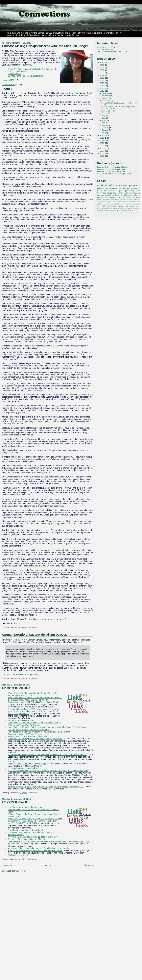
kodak (127, 204)
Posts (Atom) (20, 871)
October (105, 98)
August (105, 113)
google (109, 193)
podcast (101, 188)
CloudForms (106, 200)
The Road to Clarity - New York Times (24, 768)
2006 (102, 153)
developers (136, 195)
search (130, 208)
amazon (117, 200)
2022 (102, 73)
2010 (102, 143)
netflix (107, 197)
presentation (101, 208)
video (99, 200)
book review (118, 193)
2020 (102, 78)
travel (138, 197)
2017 (102, 86)
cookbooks (119, 202)
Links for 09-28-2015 (16, 688)
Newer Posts (8, 865)
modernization (112, 206)
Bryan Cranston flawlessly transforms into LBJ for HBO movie (35, 851)
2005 (102, 156)
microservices (103, 195)
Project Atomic (14, 74)
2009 (102, 146)
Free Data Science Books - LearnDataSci (26, 830)
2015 (102, 91)
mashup (100, 197)
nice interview (17, 640)
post (121, 191)
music (121, 206)
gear (105, 204)
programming (124, 197)
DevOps (108, 188)
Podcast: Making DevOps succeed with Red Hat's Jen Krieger (45, 46)
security (137, 188)
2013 (102, 135)
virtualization (123, 210)
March (105, 125)
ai (105, 191)
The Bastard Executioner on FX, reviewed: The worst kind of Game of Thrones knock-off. (47, 755)
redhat (130, 188)
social (132, 197)
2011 (102, 140)
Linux (138, 191)
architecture (116, 195)
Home (48, 865)
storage (113, 210)
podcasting (129, 191)
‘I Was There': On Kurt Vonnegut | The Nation (28, 736)
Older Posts (88, 865)
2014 (102, 133)
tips (117, 210)
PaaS (100, 191)
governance (111, 204)
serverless (137, 208)
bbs (132, 200)
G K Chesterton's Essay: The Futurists (25, 807)
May (104, 120)
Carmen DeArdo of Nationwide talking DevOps (34, 635)
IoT (110, 195)
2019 (102, 81)
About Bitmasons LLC (106, 47)
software (100, 210)
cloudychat (105, 185)
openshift (114, 197)
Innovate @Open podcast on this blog (112, 167)
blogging (137, 200)
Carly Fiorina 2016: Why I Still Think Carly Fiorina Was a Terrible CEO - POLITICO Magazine (49, 727)
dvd (98, 204)
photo (127, 206)
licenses (132, 204)
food (102, 204)
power (138, 206)
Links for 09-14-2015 (16, 802)
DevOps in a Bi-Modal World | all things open (28, 764)
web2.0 (130, 210)
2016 (102, 88)
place (132, 206)
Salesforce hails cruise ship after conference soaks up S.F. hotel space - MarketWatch (46, 786)
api (122, 200)
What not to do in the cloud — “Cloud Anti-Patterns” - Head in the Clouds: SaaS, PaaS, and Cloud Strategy (35, 699)
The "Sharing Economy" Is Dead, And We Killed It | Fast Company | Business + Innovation (48, 771)
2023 (102, 70)
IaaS (112, 200)
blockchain (113, 191)
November (106, 96)
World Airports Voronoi (18, 855)
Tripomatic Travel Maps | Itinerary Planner (26, 839)
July (104, 116)
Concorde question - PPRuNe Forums (25, 734)
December (106, 93)
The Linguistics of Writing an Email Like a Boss (29, 730)
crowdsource (126, 195)
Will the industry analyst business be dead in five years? (33, 837)
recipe (115, 208)
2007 (102, 151)
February (106, 128)
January (105, 130)
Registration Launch (17, 702)
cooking (126, 202)
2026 (102, 62)
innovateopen (120, 185)
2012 (102, 138)
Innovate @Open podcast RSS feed (112, 171)
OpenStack (102, 193)
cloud (124, 188)
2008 (102, 148)
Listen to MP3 (8, 80)
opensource (134, 185)
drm (139, 202)
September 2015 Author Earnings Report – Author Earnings (34, 723)
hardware (136, 193)
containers (117, 188)
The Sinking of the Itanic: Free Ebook (112, 51)
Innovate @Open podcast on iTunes (112, 169)
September (106, 101)
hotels (118, 204)
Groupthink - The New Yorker (21, 720)
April (104, 123)
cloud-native (101, 202)
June (104, 118)
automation (127, 200)
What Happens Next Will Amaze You (24, 725)
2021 (102, 75)
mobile (103, 206)
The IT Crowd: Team (17, 71)
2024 (102, 68)
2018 (102, 83)
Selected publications (106, 49)
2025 (102, 65)
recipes (120, 208)
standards (107, 210)
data (126, 193)
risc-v (125, 208)
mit (98, 206)
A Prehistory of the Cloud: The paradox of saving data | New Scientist (38, 848)
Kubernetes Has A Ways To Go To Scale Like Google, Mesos (35, 739)
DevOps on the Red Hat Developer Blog (25, 76)
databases (133, 202)
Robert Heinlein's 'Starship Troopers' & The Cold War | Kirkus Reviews (39, 732)
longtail (138, 204)
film (130, 193)
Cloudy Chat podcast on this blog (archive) (114, 174)
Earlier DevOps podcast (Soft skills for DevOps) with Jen (33, 69)
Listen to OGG (8, 85)
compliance (110, 202)
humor (122, 204)
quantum (109, 208)
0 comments (32, 628)
